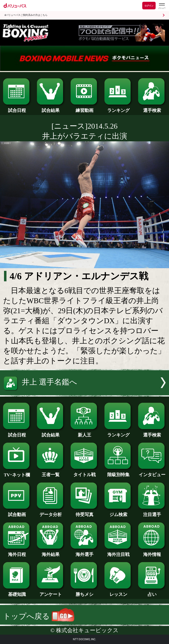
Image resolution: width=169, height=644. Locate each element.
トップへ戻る (39, 616)
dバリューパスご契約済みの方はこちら (26, 15)
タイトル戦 (84, 472)
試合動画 (17, 512)
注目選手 (152, 512)
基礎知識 (17, 592)
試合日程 (17, 108)
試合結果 (51, 108)
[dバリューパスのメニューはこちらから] (162, 6)
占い (152, 592)
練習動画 (84, 108)
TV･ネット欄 (17, 473)
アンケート (51, 592)
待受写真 (84, 512)
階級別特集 (118, 472)
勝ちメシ (84, 592)
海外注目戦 (118, 552)
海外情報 (152, 552)
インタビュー (152, 472)
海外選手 (84, 552)
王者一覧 (51, 472)
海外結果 (51, 552)
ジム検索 (118, 512)
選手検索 (152, 108)
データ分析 (51, 512)
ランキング (118, 108)
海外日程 (17, 552)
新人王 (84, 433)
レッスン (118, 592)
